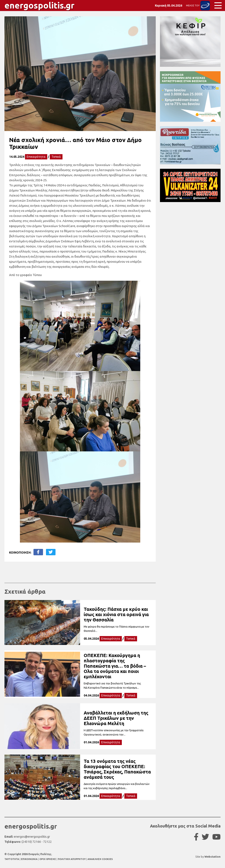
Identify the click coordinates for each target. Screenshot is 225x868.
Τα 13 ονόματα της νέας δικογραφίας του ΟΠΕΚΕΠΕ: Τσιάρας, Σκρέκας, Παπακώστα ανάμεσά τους (117, 769)
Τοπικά (56, 157)
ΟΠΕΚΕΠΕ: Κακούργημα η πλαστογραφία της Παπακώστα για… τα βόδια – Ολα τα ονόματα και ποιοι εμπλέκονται (115, 666)
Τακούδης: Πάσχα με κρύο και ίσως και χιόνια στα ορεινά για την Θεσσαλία (116, 614)
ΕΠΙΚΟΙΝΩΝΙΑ (30, 859)
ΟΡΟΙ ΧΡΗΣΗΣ (48, 859)
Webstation (212, 857)
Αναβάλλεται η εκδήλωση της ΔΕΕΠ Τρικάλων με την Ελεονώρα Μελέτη (116, 718)
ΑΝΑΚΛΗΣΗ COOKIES (100, 859)
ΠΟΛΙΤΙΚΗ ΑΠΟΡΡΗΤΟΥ (72, 859)
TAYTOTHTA (12, 859)
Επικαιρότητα (36, 157)
